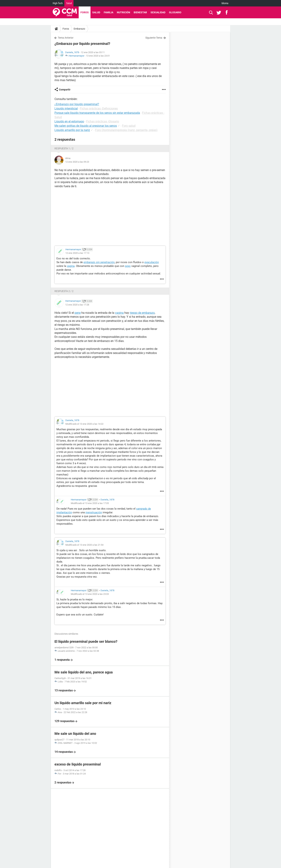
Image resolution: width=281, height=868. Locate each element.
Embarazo (79, 29)
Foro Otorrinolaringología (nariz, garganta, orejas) (126, 130)
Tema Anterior (66, 38)
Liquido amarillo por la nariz (72, 130)
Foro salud (129, 126)
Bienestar (140, 12)
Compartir (65, 90)
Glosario (175, 12)
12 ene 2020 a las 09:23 (77, 162)
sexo (128, 266)
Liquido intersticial (66, 108)
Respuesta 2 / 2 (64, 291)
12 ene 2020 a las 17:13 (77, 253)
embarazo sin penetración (99, 262)
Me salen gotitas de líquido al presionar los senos (86, 126)
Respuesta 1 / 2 (64, 148)
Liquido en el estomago (69, 121)
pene (78, 313)
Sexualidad (158, 12)
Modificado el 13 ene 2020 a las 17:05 (90, 503)
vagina (71, 266)
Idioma (225, 3)
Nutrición (123, 12)
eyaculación (152, 262)
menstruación (94, 512)
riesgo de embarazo (142, 313)
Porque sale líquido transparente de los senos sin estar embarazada (97, 113)
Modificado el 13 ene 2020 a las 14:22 (84, 424)
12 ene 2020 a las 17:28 (77, 305)
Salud (69, 3)
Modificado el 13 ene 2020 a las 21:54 (84, 545)
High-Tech (58, 3)
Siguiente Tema (154, 38)
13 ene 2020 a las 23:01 (98, 56)
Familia (109, 12)
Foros (85, 12)
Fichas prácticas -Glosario (103, 121)
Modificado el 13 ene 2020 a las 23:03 (90, 594)
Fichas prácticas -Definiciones (99, 108)
